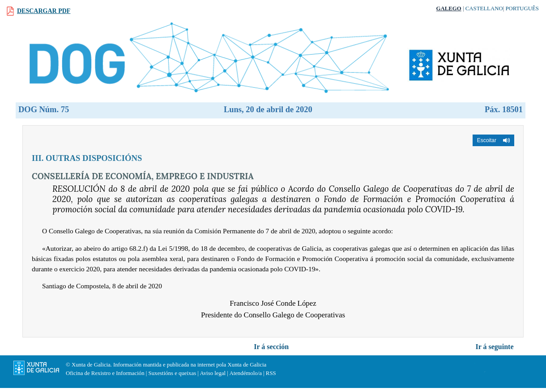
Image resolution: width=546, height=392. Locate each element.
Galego (449, 8)
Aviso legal (213, 373)
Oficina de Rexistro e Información (105, 373)
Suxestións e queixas (173, 373)
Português (522, 8)
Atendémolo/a (245, 373)
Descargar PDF (44, 11)
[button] (493, 140)
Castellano (484, 8)
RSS (271, 373)
